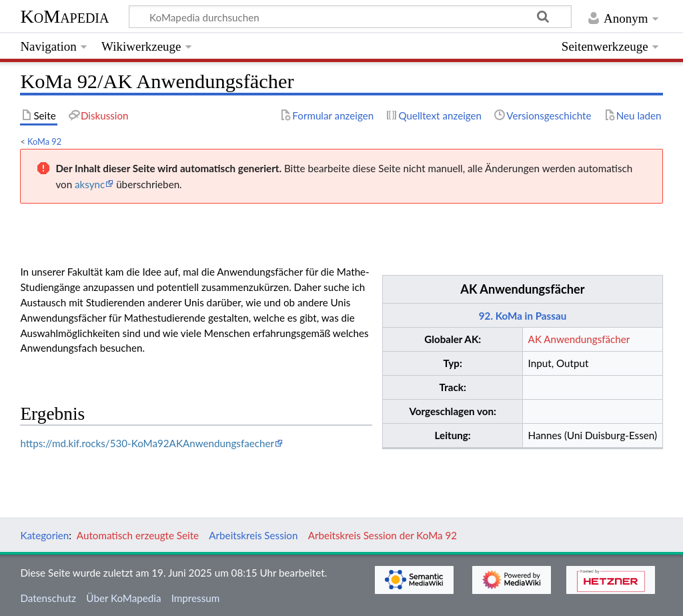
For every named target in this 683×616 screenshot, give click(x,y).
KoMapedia (64, 16)
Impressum (196, 598)
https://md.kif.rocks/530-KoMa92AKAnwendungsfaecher (147, 443)
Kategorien (44, 535)
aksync (90, 184)
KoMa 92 (44, 141)
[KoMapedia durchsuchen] (351, 17)
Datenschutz (48, 598)
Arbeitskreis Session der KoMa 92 (383, 535)
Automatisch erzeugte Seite (138, 535)
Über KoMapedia (123, 598)
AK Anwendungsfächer (522, 289)
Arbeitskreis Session (253, 535)
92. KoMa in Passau (523, 316)
